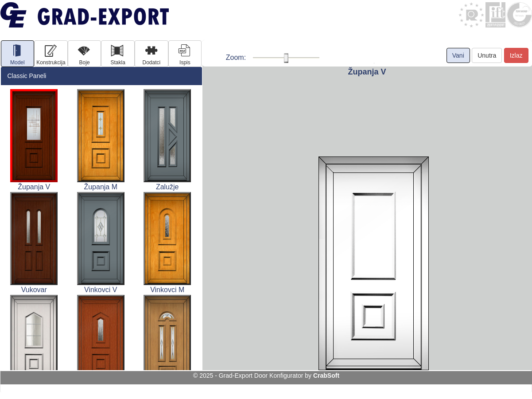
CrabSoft (326, 376)
